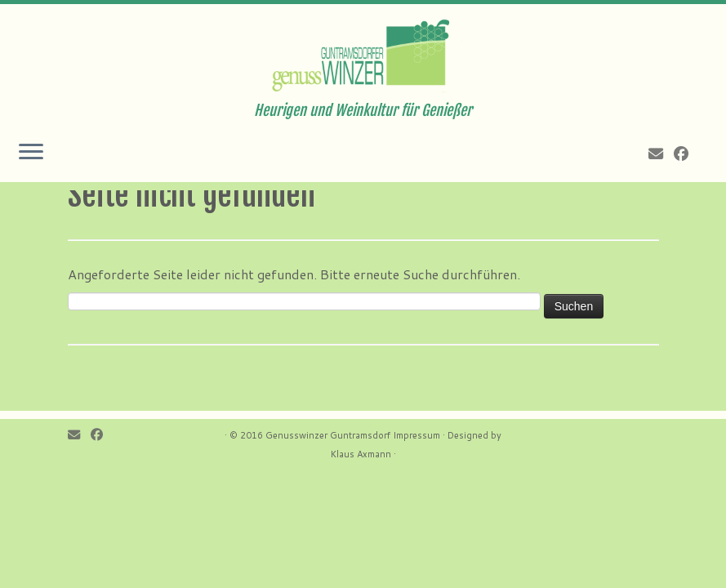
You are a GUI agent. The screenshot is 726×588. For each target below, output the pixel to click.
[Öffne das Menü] (31, 153)
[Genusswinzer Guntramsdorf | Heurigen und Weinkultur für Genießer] (363, 53)
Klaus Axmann (361, 454)
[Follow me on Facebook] (686, 154)
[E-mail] (661, 154)
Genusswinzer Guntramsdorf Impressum (353, 435)
